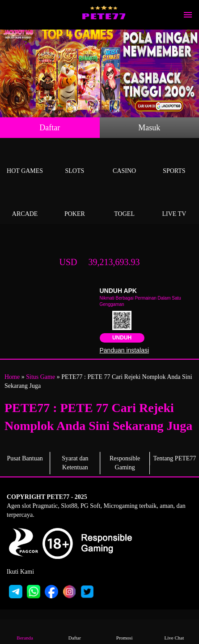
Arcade (25, 204)
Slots (74, 161)
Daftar (50, 128)
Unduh (122, 338)
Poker (74, 204)
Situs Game (40, 377)
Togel (125, 204)
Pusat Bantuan (25, 458)
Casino (125, 161)
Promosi (125, 631)
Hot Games (25, 161)
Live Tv (174, 204)
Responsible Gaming (125, 463)
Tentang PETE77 (174, 458)
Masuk (149, 128)
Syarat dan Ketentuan (75, 463)
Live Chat (174, 631)
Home (12, 377)
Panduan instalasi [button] (125, 350)
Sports (174, 161)
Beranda (25, 631)
